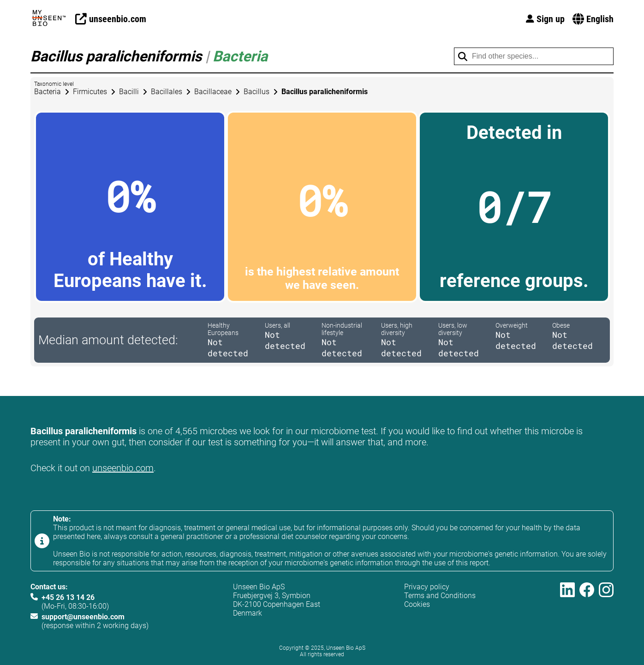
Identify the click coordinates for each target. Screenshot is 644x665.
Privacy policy (427, 587)
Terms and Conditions (440, 596)
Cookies (417, 604)
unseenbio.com (123, 468)
